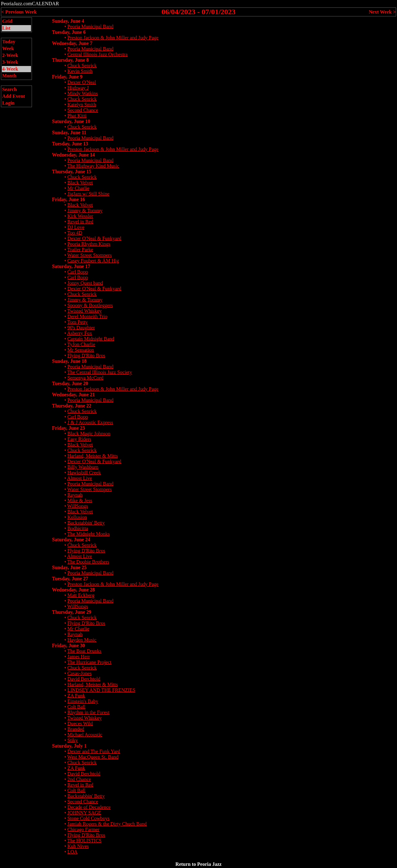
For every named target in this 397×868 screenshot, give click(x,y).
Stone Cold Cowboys (88, 818)
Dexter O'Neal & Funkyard (94, 238)
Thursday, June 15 (72, 171)
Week (8, 48)
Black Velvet (80, 183)
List (6, 28)
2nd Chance (79, 779)
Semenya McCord (85, 378)
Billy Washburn (83, 467)
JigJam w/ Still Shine (88, 194)
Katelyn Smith (82, 105)
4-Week (10, 69)
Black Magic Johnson (89, 434)
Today (9, 42)
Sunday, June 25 (69, 567)
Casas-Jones (79, 673)
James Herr (78, 657)
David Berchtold (84, 679)
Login (8, 103)
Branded (76, 729)
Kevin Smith (80, 71)
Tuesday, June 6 (69, 32)
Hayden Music (82, 640)
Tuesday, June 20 (70, 383)
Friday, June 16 (69, 199)
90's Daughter (81, 328)
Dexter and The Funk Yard (94, 751)
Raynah (75, 495)
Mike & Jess (80, 500)
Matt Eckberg (81, 595)
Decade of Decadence (89, 807)
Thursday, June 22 (72, 406)
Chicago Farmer (83, 829)
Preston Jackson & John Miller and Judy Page (113, 38)
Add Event (13, 96)
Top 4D (75, 233)
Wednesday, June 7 (72, 43)
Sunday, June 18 (69, 361)
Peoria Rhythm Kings (89, 244)
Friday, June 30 (69, 645)
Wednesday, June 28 (74, 590)
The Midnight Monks (89, 534)
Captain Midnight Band (91, 339)
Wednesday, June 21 (74, 395)
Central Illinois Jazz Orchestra (97, 54)
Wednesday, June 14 (74, 155)
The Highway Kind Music (93, 166)
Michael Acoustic (85, 735)
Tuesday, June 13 (70, 144)
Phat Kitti (77, 116)
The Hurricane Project (89, 662)
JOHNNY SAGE (84, 813)
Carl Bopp (78, 272)
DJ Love (76, 227)
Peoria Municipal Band (90, 26)
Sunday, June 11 (69, 132)
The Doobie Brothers (88, 562)
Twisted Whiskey (85, 311)
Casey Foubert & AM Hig (93, 261)
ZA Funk (76, 696)
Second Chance (83, 110)
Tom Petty (78, 322)
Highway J (78, 88)
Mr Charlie (78, 188)
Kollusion (77, 517)
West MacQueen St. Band (93, 757)
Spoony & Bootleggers (90, 305)
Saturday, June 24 (71, 539)
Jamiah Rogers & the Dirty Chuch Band (107, 824)
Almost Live (79, 478)
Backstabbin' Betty (86, 523)
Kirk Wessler (80, 216)
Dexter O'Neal (82, 82)
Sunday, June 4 (68, 21)
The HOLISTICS (85, 841)
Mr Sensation (81, 350)
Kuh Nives (78, 846)
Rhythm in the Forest (88, 712)
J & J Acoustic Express (90, 422)
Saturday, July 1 (69, 746)
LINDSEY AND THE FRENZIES (101, 690)
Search (9, 89)
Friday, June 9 (67, 77)
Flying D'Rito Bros (86, 355)
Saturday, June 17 (71, 266)
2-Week (10, 55)
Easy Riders (79, 439)
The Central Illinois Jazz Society (100, 372)
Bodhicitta (78, 528)
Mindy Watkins (83, 93)
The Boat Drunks (84, 651)
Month (9, 76)
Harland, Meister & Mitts (93, 456)
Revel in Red (80, 222)
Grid (7, 21)
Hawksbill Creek (84, 473)
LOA (72, 852)
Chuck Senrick (82, 66)
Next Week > (382, 12)
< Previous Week (19, 12)
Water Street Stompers (90, 255)
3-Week (10, 62)
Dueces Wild (80, 723)
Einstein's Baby (83, 701)
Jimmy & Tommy (85, 210)
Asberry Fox (79, 333)
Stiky (73, 740)
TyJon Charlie (81, 344)
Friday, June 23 (69, 428)
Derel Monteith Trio (87, 316)
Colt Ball (76, 707)
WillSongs (78, 506)
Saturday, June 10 (71, 121)
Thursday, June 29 (72, 612)
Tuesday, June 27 (70, 579)
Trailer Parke (80, 250)
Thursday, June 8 (71, 60)
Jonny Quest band (85, 283)
